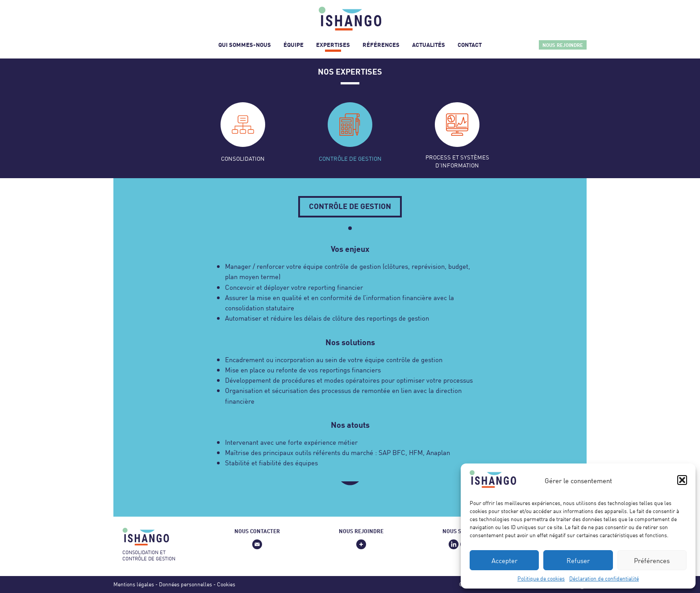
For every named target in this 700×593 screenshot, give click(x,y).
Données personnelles (185, 584)
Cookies (226, 584)
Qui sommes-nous (245, 45)
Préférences (652, 560)
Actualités (429, 45)
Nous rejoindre (563, 45)
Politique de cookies (541, 578)
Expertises (333, 45)
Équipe (294, 45)
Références (381, 45)
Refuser (578, 560)
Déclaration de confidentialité (604, 578)
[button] (682, 480)
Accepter (504, 560)
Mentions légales (134, 584)
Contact (470, 45)
